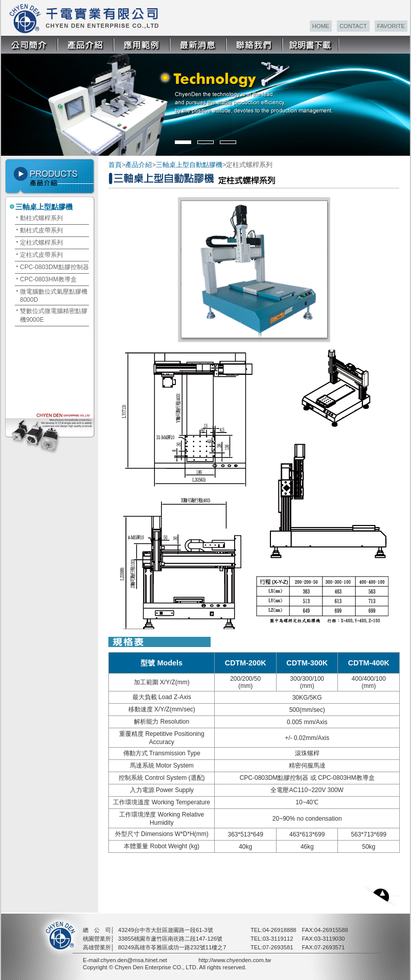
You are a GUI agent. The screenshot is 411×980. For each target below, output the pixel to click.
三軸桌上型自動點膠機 (189, 165)
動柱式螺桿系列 (41, 218)
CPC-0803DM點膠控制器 (54, 267)
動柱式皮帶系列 (41, 230)
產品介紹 (139, 165)
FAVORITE (391, 26)
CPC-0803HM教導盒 (48, 279)
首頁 (115, 165)
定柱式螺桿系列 (41, 243)
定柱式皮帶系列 (41, 255)
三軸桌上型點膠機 (44, 207)
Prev (16, 99)
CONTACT (353, 26)
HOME (321, 26)
